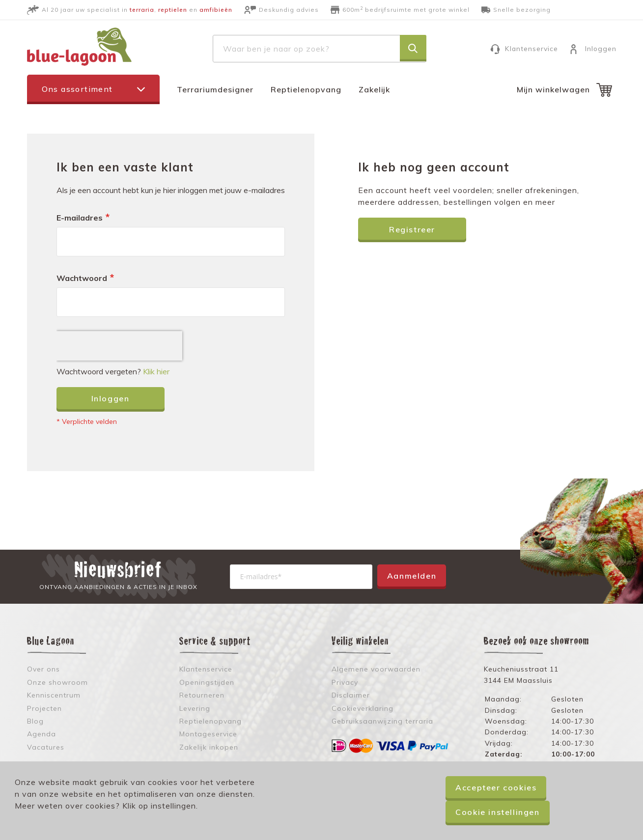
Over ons (43, 669)
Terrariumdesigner (215, 89)
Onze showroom (57, 682)
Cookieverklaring (363, 708)
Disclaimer (351, 695)
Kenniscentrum (54, 695)
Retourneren (202, 695)
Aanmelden (412, 576)
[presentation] (119, 346)
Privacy (345, 682)
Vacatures (46, 747)
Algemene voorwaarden (376, 669)
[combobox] (320, 49)
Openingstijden (207, 682)
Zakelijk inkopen (209, 747)
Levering (195, 708)
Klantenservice (531, 49)
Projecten (44, 708)
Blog (35, 721)
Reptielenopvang (306, 89)
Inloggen (601, 49)
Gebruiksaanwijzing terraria (382, 721)
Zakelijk (374, 89)
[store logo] (79, 47)
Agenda (42, 734)
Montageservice (208, 734)
